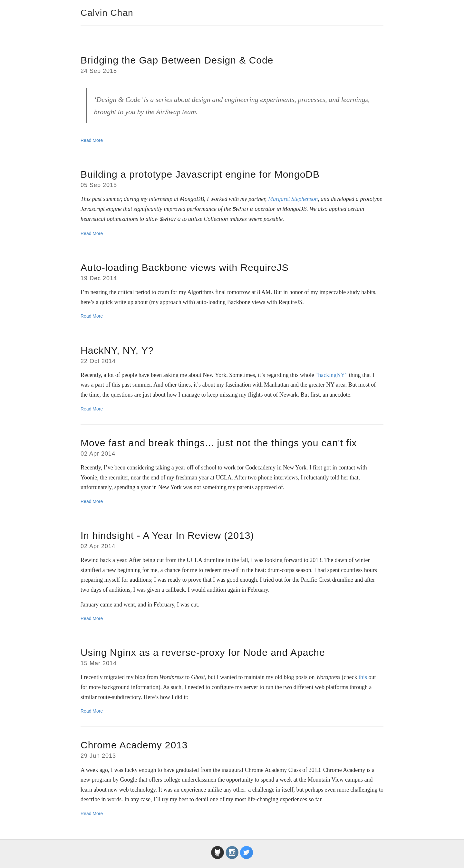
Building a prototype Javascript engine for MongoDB (200, 174)
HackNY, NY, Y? (117, 350)
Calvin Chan (107, 13)
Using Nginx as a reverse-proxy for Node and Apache (203, 652)
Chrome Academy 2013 (134, 745)
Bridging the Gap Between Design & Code (177, 60)
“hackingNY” (331, 375)
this (363, 677)
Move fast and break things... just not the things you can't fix (219, 443)
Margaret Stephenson (293, 199)
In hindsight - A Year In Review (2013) (167, 535)
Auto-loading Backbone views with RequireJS (185, 267)
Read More (92, 140)
